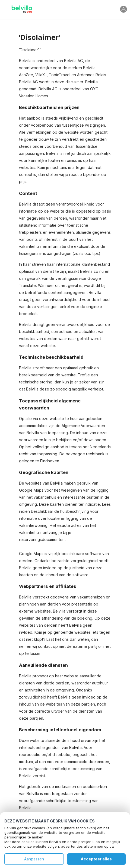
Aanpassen (34, 859)
